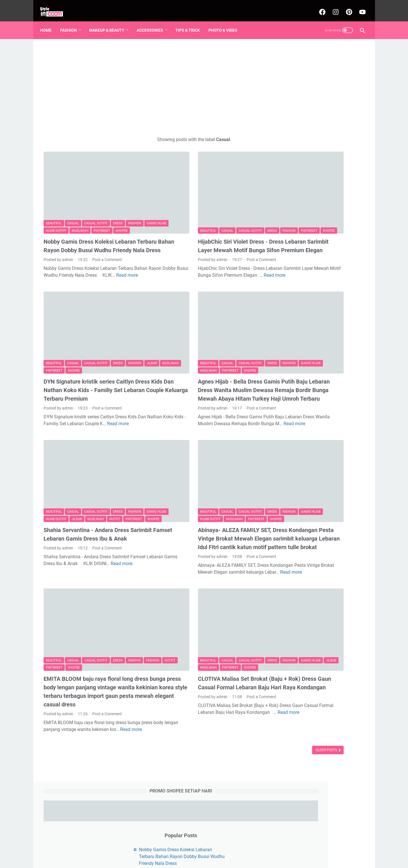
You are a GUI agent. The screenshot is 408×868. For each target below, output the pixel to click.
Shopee (52, 202)
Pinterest (127, 195)
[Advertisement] (151, 81)
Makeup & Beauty (110, 23)
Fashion (72, 23)
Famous (134, 615)
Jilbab (51, 334)
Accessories (153, 23)
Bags (287, 344)
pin (303, 302)
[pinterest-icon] (345, 7)
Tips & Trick (191, 23)
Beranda (175, 853)
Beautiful (54, 188)
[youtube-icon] (359, 7)
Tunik (346, 334)
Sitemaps (196, 853)
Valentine (349, 313)
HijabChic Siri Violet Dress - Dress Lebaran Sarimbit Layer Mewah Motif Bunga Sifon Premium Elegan (203, 222)
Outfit (51, 473)
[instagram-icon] (332, 7)
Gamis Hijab (56, 195)
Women (289, 323)
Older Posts (242, 720)
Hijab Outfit (81, 195)
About (216, 853)
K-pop (355, 323)
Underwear (308, 344)
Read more (85, 262)
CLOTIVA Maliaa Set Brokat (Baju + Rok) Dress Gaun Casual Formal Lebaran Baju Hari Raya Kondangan (207, 642)
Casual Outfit (96, 188)
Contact (234, 853)
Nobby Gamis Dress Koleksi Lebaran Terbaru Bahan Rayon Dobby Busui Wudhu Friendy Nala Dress (90, 222)
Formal (288, 313)
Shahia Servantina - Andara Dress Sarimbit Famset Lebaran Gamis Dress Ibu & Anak (92, 493)
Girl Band (334, 323)
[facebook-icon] (318, 7)
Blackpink (311, 323)
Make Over (311, 313)
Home (49, 23)
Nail (331, 313)
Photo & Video (226, 23)
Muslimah (105, 195)
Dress (118, 188)
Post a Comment (107, 240)
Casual (73, 188)
